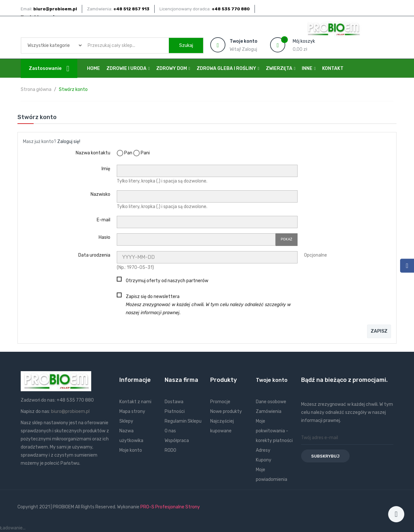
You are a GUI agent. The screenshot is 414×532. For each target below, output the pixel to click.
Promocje (220, 402)
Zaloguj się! (69, 142)
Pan (125, 153)
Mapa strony (132, 411)
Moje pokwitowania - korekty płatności (274, 431)
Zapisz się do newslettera (208, 305)
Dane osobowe (271, 402)
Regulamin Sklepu (183, 421)
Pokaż (287, 239)
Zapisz (379, 331)
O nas (170, 431)
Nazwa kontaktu (93, 153)
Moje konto (131, 450)
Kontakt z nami (135, 402)
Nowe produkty (226, 411)
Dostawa (174, 402)
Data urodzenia (94, 255)
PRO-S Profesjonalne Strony (170, 507)
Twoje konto (272, 380)
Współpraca (177, 441)
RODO (170, 450)
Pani (142, 153)
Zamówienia (269, 411)
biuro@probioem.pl (70, 411)
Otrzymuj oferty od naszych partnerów (167, 281)
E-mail (103, 220)
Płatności (175, 411)
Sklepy (126, 421)
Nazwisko (100, 194)
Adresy (263, 450)
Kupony (264, 460)
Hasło (104, 237)
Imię (106, 169)
